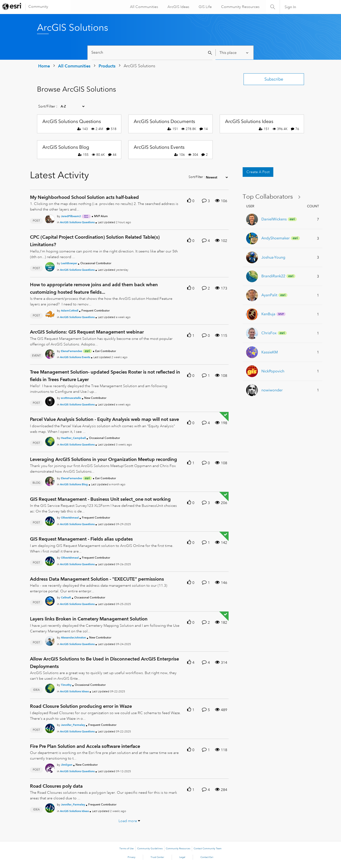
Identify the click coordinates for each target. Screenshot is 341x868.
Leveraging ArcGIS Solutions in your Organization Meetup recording (104, 459)
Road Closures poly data (56, 786)
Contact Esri (207, 857)
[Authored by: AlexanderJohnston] (73, 637)
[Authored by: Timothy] (66, 685)
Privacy (132, 857)
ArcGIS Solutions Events (159, 147)
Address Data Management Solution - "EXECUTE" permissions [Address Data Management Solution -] (97, 579)
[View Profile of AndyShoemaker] (276, 238)
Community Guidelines (150, 849)
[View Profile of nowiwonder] (272, 390)
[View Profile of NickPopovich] (273, 371)
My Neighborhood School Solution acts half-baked (84, 197)
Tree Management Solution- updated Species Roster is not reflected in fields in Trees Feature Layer (105, 376)
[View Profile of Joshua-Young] (273, 257)
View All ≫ (273, 197)
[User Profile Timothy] (50, 687)
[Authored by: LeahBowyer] (69, 263)
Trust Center (157, 857)
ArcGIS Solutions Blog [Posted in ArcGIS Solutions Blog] (74, 484)
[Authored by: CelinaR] (66, 597)
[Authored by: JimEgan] (67, 765)
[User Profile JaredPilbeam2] (50, 219)
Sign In (290, 7)
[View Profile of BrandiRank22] (273, 276)
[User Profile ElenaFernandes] (50, 353)
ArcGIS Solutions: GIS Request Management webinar (87, 332)
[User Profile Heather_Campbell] (50, 441)
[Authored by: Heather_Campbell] (73, 438)
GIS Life (205, 7)
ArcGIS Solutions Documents (164, 121)
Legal (182, 857)
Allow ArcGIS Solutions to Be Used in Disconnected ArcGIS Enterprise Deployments (104, 663)
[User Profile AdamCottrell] (50, 313)
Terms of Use (127, 849)
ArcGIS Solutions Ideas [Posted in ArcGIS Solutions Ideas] (74, 691)
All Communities (144, 7)
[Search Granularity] (234, 53)
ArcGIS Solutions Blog (66, 147)
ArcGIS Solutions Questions (72, 121)
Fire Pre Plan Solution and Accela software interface (85, 746)
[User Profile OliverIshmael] (50, 520)
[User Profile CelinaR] (50, 600)
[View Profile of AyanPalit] (269, 295)
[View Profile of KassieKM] (270, 352)
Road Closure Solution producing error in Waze (81, 706)
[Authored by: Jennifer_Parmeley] (73, 725)
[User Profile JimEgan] (50, 767)
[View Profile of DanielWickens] (274, 219)
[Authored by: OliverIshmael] (70, 517)
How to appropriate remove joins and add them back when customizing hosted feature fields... (94, 288)
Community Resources (240, 7)
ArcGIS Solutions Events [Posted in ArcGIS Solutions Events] (75, 357)
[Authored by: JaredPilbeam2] (71, 216)
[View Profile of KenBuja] (268, 314)
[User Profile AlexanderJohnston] (50, 640)
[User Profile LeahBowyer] (50, 266)
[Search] (152, 53)
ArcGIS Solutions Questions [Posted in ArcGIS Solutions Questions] (77, 222)
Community (38, 7)
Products (107, 66)
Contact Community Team (208, 849)
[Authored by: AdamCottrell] (70, 310)
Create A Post (258, 172)
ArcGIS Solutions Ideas (249, 121)
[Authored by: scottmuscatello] (71, 398)
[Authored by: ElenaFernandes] (71, 351)
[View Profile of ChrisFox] (269, 333)
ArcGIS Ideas (178, 7)
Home (44, 66)
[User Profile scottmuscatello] (50, 401)
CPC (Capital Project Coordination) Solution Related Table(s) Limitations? (95, 241)
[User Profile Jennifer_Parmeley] (50, 727)
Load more (128, 821)
